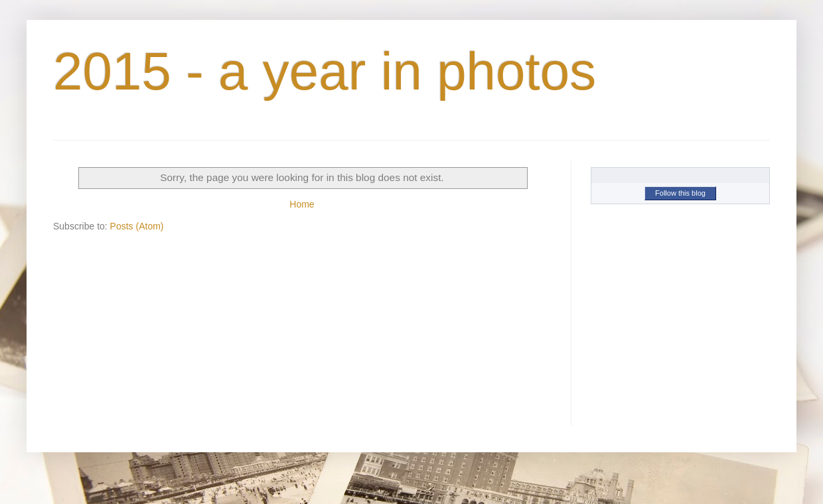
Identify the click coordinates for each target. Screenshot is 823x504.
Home (302, 204)
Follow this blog (680, 193)
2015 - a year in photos (325, 71)
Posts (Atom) (137, 226)
